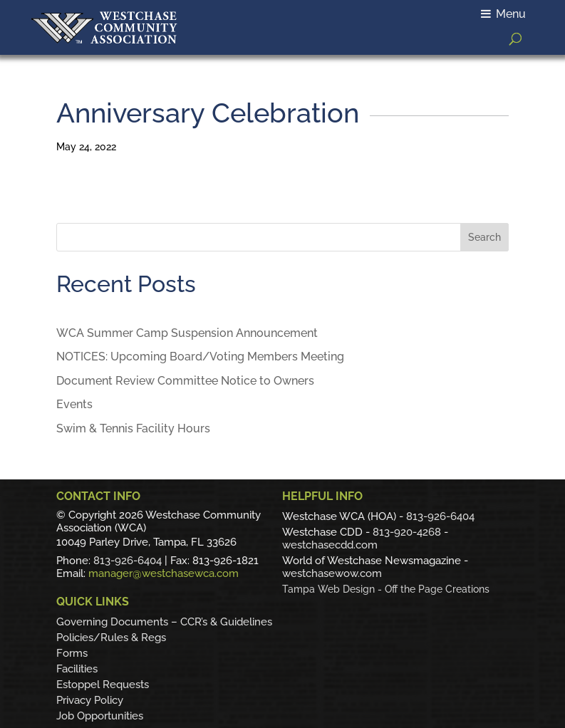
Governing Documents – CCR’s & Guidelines (164, 622)
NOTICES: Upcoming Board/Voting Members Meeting (200, 357)
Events (74, 404)
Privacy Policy (90, 700)
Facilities (77, 669)
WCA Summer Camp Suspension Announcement (187, 333)
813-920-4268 (407, 532)
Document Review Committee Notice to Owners (185, 381)
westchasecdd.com (330, 545)
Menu (503, 14)
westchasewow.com (332, 573)
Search (484, 237)
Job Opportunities (100, 716)
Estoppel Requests (103, 685)
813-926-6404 (128, 561)
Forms (72, 653)
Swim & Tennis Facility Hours (133, 428)
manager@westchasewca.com (164, 573)
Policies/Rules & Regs (111, 638)
